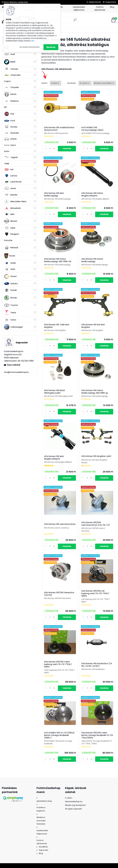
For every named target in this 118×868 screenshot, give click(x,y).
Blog (112, 7)
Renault (11, 248)
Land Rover (13, 182)
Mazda (11, 195)
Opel (10, 228)
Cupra (7, 81)
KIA (9, 170)
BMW (10, 62)
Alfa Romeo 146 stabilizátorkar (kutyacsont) (59, 129)
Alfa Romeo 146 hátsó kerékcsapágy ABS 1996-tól (58, 260)
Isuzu (7, 151)
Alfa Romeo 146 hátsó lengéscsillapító (92, 194)
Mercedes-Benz (15, 202)
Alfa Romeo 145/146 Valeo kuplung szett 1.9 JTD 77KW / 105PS (58, 664)
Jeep (7, 163)
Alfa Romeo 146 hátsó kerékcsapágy (92, 260)
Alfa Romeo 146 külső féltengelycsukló (55, 392)
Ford (9, 121)
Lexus (10, 188)
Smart (10, 276)
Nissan (11, 221)
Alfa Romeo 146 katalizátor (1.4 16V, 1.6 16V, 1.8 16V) (97, 665)
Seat (10, 269)
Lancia (11, 176)
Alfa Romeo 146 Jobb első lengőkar (57, 326)
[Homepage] (3, 7)
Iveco (10, 145)
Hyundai (11, 133)
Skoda (10, 298)
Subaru (11, 284)
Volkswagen (13, 327)
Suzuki (10, 290)
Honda (11, 127)
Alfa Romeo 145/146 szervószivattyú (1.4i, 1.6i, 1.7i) (96, 524)
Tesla (10, 313)
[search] (75, 21)
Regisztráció (111, 2)
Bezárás (51, 47)
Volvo (10, 320)
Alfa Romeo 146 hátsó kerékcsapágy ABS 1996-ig (95, 392)
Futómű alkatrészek (100, 8)
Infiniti (10, 139)
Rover (10, 256)
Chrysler (11, 87)
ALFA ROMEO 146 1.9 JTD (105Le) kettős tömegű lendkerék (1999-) (59, 735)
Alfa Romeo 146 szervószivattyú (60, 524)
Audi (9, 54)
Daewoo (11, 101)
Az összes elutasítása (30, 47)
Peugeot (11, 234)
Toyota (11, 305)
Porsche (8, 240)
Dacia (10, 94)
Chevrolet (12, 75)
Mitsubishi (12, 208)
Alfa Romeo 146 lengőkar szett (96, 456)
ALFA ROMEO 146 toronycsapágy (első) (92, 129)
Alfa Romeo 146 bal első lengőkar (93, 326)
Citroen (11, 69)
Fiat (9, 114)
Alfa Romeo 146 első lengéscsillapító (54, 458)
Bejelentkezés (95, 2)
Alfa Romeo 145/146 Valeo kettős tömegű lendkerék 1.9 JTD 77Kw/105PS (97, 735)
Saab (10, 263)
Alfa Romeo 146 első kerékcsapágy (54, 194)
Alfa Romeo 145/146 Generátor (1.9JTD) (59, 594)
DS (5, 107)
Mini (9, 214)
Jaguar (11, 157)
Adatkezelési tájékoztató (79, 8)
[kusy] (50, 149)
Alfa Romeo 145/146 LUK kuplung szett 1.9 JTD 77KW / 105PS (95, 593)
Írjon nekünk (14, 365)
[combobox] (85, 83)
